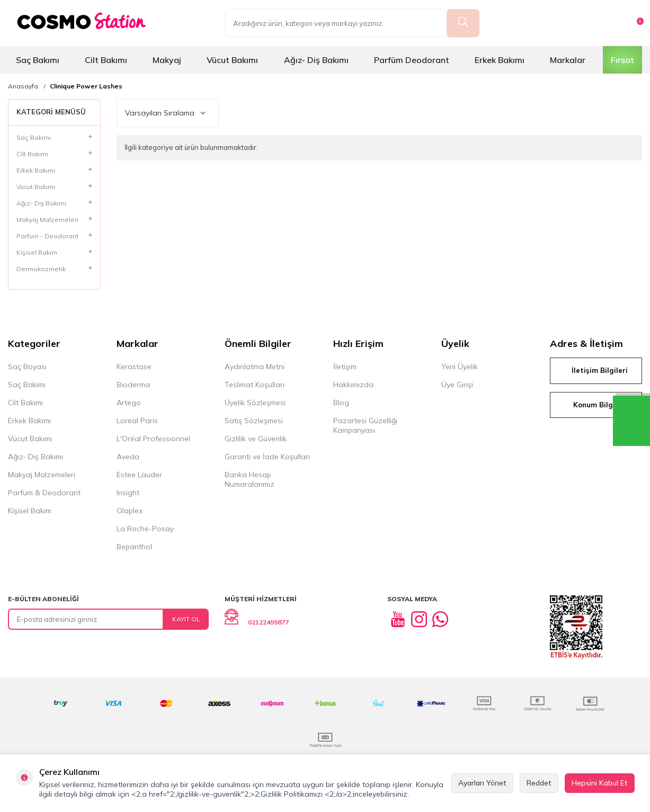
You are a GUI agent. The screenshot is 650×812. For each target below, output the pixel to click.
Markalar (568, 60)
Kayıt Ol (186, 619)
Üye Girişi (457, 385)
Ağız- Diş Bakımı (316, 60)
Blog (341, 403)
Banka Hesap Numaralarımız (250, 479)
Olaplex (130, 511)
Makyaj (167, 60)
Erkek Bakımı (500, 60)
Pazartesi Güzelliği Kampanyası (365, 425)
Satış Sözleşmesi (254, 421)
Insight (128, 493)
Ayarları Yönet (482, 783)
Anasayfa (23, 86)
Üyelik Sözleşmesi (255, 403)
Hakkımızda (353, 385)
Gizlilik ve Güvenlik (256, 439)
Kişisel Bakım (30, 511)
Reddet (539, 783)
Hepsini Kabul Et (600, 783)
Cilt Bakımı (106, 60)
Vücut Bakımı (232, 60)
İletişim (345, 367)
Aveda (128, 457)
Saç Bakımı (38, 60)
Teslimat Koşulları (255, 385)
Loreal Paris (137, 421)
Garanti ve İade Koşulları (267, 457)
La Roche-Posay (145, 529)
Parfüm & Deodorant (44, 493)
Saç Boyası (27, 367)
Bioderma (133, 385)
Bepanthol (134, 547)
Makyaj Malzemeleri (42, 475)
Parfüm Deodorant (412, 60)
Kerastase (134, 367)
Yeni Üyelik (460, 367)
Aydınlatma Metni (255, 367)
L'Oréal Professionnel (153, 439)
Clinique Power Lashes (86, 86)
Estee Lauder (139, 475)
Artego (129, 403)
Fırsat (622, 60)
